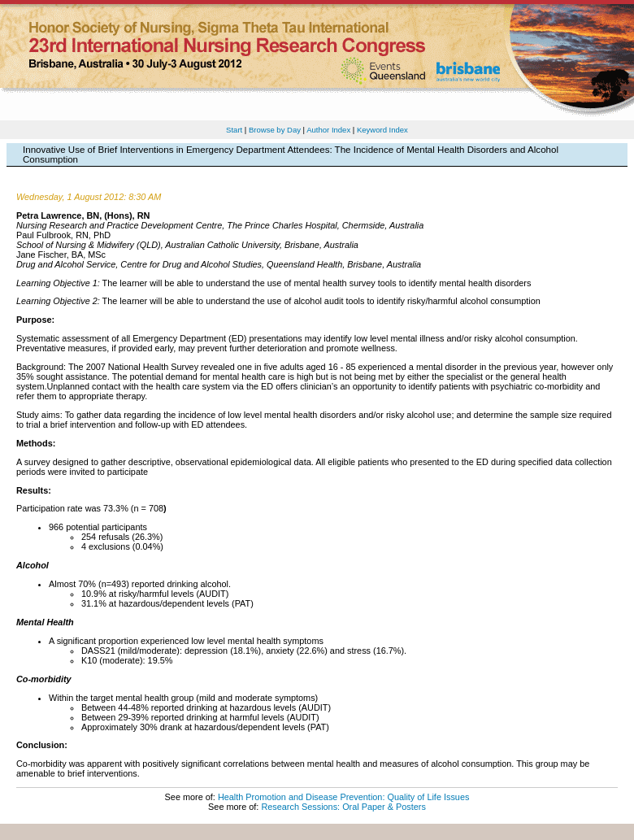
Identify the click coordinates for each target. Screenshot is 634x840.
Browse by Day (275, 130)
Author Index (328, 130)
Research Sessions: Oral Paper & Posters (343, 807)
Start (234, 130)
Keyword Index (382, 130)
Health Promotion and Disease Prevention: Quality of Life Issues (344, 797)
